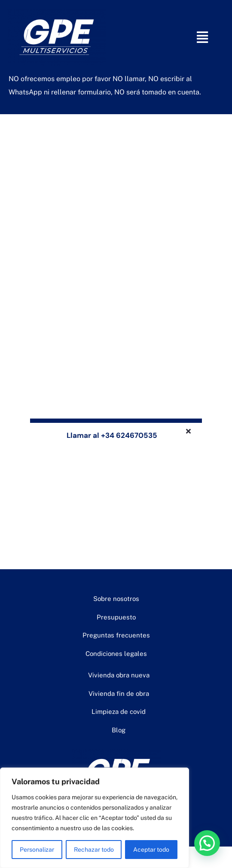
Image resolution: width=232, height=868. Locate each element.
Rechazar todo (94, 850)
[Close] (188, 431)
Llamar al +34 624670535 (112, 435)
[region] (95, 818)
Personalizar (37, 850)
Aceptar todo (151, 850)
